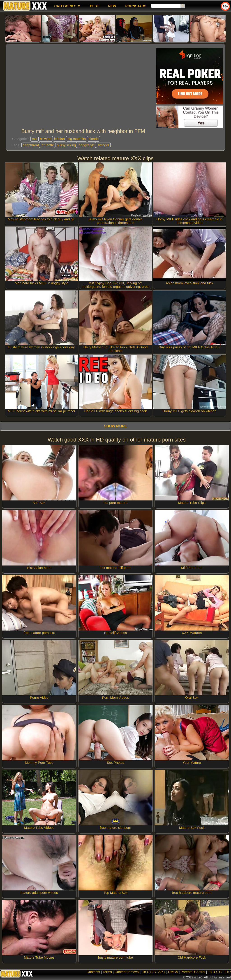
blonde (94, 139)
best (95, 6)
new (112, 6)
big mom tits (77, 139)
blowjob (46, 139)
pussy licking (66, 145)
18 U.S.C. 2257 (154, 972)
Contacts (93, 972)
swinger (103, 145)
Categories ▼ (67, 6)
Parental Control (193, 972)
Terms (107, 972)
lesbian (60, 139)
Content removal (127, 972)
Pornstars (136, 6)
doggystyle (87, 145)
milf (34, 139)
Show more (115, 426)
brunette (48, 145)
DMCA (173, 972)
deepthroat (31, 145)
